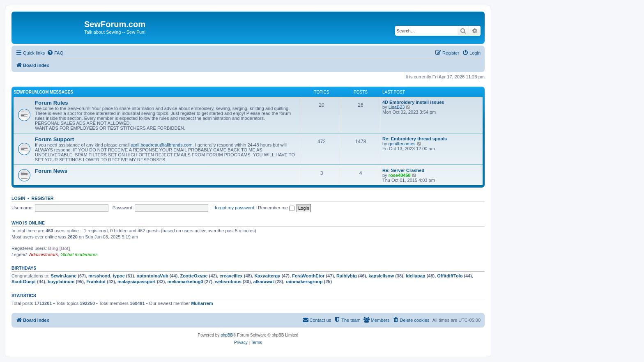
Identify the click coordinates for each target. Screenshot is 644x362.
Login (18, 198)
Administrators (44, 254)
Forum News (51, 171)
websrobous (228, 282)
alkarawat (264, 282)
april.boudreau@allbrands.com (162, 145)
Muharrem (202, 303)
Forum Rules (52, 103)
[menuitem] (55, 53)
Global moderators (79, 254)
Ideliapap (416, 276)
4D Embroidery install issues (413, 102)
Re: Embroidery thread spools (415, 139)
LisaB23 (397, 107)
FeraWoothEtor (308, 276)
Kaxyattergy (267, 276)
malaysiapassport (137, 282)
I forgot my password (233, 208)
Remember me (276, 208)
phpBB (227, 335)
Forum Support (54, 139)
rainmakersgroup (304, 282)
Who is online (28, 223)
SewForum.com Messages (43, 92)
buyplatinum (61, 282)
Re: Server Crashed (403, 170)
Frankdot (96, 282)
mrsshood (99, 276)
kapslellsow (381, 276)
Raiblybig (347, 276)
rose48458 (400, 175)
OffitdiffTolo (450, 276)
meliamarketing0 (185, 282)
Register (43, 198)
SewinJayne (63, 276)
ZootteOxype (194, 276)
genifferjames (402, 144)
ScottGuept (24, 282)
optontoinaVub (153, 276)
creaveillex (231, 276)
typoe (118, 276)
